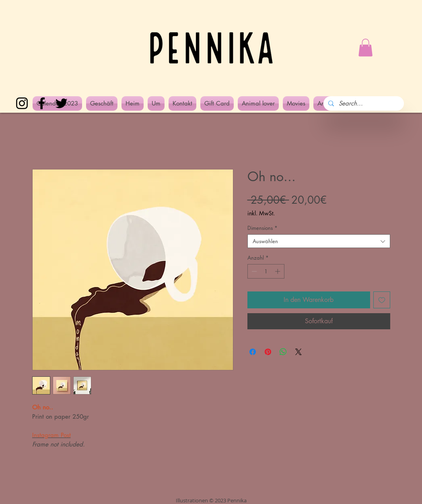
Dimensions (262, 228)
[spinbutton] (266, 271)
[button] (365, 48)
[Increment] (278, 271)
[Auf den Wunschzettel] (382, 300)
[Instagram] (22, 103)
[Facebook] (42, 103)
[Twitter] (61, 103)
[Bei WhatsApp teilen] (283, 352)
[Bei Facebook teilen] (253, 352)
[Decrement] (253, 271)
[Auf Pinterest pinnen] (268, 352)
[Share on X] (298, 352)
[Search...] (363, 103)
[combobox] (319, 241)
